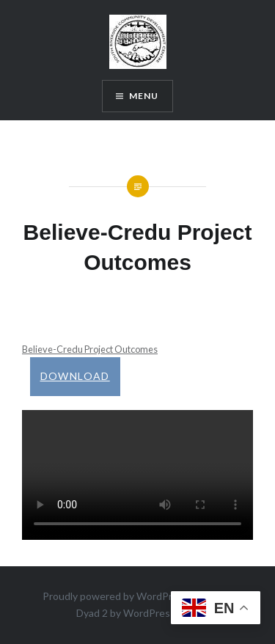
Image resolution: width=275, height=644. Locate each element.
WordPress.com (160, 613)
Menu (144, 96)
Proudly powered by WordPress (115, 596)
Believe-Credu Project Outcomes (90, 349)
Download (75, 376)
